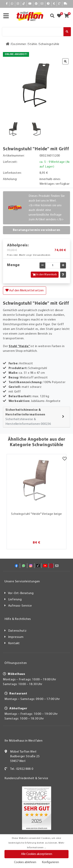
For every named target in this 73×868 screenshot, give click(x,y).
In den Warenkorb (45, 275)
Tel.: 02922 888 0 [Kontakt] (22, 769)
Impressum (16, 637)
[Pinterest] (36, 4)
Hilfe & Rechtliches (18, 619)
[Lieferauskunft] (66, 4)
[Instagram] (18, 4)
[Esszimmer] (19, 44)
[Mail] (42, 4)
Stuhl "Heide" (19, 346)
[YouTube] (30, 4)
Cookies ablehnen (25, 862)
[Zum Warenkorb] (68, 16)
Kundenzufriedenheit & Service (26, 778)
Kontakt (14, 643)
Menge (13, 265)
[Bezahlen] (54, 4)
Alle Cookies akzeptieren (37, 854)
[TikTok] (24, 4)
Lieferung (15, 600)
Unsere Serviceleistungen (22, 582)
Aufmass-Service (20, 606)
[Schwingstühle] (49, 44)
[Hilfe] (48, 4)
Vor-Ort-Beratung (21, 593)
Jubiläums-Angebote (46, 401)
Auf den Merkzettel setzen (25, 290)
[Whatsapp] (12, 4)
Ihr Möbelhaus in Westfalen (24, 741)
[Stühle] (33, 44)
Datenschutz (17, 631)
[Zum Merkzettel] (60, 16)
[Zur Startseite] (8, 44)
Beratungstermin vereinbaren (37, 230)
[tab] (36, 417)
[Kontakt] (59, 4)
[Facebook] (7, 4)
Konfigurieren (50, 862)
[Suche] (33, 32)
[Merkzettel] (65, 459)
